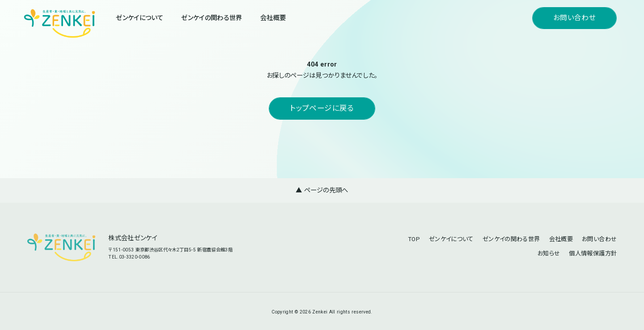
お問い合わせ (574, 18)
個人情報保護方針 (593, 253)
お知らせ (549, 253)
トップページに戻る (322, 108)
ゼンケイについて (140, 18)
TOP (414, 239)
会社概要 (273, 18)
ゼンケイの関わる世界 (212, 18)
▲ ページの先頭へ (322, 190)
